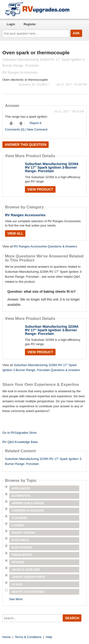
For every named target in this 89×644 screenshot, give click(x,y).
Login (11, 24)
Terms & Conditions (28, 637)
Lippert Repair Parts (28, 577)
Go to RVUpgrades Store (19, 433)
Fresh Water (22, 555)
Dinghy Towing (23, 533)
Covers (18, 525)
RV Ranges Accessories (25, 215)
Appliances (21, 488)
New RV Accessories (28, 592)
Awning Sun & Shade (28, 503)
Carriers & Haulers (28, 511)
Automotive (21, 496)
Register (30, 24)
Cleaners (19, 518)
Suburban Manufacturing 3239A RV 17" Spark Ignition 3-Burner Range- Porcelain (44, 461)
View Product (40, 189)
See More (16, 599)
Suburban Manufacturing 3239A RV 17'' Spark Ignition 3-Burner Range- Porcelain (52, 167)
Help (49, 637)
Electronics (22, 548)
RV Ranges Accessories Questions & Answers (45, 246)
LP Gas (17, 584)
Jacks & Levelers (26, 570)
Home (7, 637)
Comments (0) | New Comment (26, 129)
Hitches (18, 562)
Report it (35, 123)
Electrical (21, 540)
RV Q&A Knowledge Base (20, 442)
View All (15, 233)
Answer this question (26, 145)
